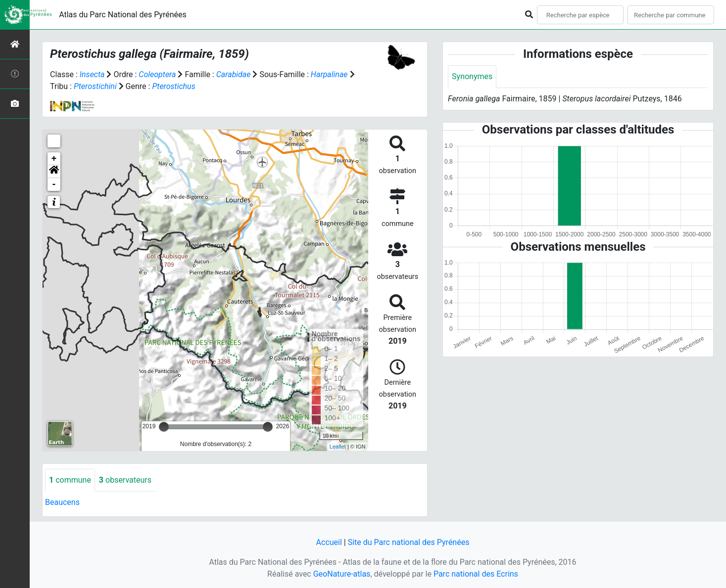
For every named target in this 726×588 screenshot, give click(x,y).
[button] (54, 172)
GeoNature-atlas (342, 574)
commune (70, 480)
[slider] (164, 427)
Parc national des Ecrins (476, 574)
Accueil (329, 542)
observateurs (125, 480)
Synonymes (472, 76)
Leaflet (338, 447)
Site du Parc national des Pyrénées (409, 542)
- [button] (54, 184)
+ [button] (54, 159)
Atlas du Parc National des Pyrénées (123, 15)
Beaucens (62, 502)
